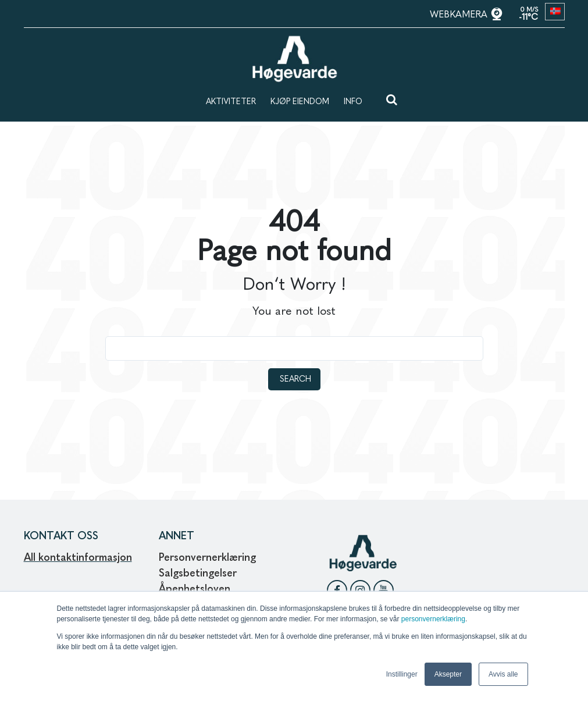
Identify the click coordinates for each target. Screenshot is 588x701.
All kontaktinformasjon (78, 558)
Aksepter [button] (448, 674)
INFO (353, 102)
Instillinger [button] (402, 674)
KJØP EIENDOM (300, 102)
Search (295, 379)
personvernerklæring (433, 619)
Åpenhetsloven (196, 589)
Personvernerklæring (207, 558)
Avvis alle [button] (503, 674)
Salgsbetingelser (198, 574)
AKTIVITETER (231, 102)
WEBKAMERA (460, 15)
